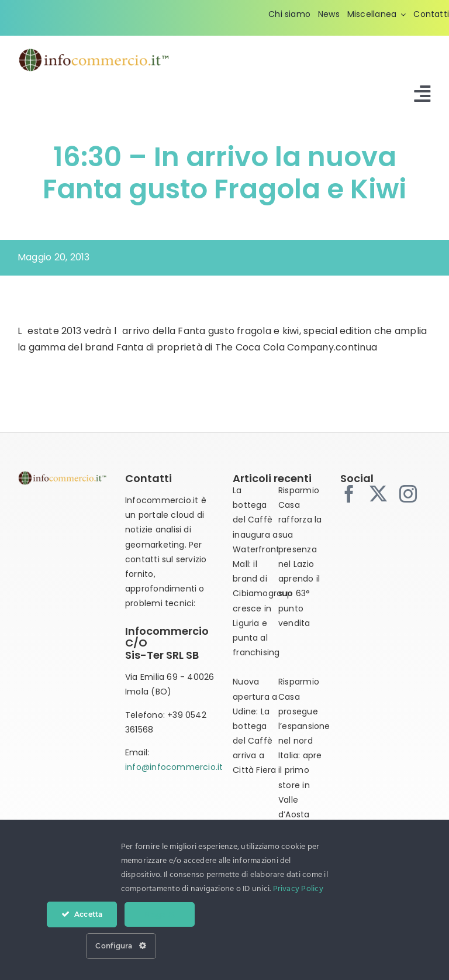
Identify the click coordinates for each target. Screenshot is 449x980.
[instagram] (408, 494)
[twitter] (378, 494)
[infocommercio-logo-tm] (94, 52)
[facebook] (349, 494)
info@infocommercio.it (174, 767)
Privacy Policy (298, 889)
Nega (160, 914)
